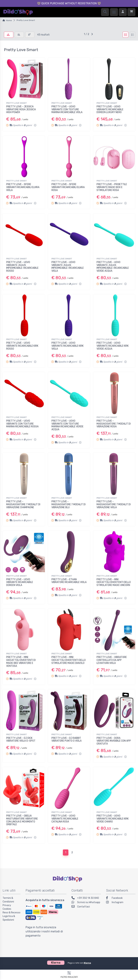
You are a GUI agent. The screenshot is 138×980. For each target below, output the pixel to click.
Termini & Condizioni (8, 900)
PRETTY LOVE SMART (16, 103)
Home (9, 20)
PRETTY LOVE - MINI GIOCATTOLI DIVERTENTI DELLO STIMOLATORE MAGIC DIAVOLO (69, 660)
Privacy (7, 905)
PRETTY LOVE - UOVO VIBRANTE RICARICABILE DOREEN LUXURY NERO (110, 110)
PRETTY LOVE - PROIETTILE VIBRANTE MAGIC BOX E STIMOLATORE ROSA (112, 187)
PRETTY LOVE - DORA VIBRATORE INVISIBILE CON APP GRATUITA (114, 741)
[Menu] (114, 12)
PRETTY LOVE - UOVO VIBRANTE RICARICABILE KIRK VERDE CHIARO (113, 819)
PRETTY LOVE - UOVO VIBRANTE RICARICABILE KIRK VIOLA (68, 346)
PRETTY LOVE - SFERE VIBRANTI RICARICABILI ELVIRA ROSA (68, 187)
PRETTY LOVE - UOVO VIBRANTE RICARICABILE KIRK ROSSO (22, 346)
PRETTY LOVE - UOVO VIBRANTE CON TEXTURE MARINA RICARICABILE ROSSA (22, 424)
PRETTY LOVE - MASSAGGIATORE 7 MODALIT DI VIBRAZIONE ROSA (114, 424)
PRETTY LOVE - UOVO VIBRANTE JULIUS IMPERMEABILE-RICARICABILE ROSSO (22, 267)
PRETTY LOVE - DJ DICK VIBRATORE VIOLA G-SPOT (21, 740)
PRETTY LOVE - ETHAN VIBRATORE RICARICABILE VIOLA (69, 581)
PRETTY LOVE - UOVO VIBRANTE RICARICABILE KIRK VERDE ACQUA (113, 346)
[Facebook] (121, 898)
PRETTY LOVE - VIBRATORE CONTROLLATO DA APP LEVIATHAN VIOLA (112, 660)
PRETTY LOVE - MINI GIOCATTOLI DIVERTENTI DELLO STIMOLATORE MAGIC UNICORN (114, 582)
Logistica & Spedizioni (9, 918)
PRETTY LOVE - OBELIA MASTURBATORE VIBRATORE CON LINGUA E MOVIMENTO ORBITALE (22, 820)
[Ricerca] (105, 12)
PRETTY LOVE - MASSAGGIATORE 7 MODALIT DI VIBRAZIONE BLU (68, 504)
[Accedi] (123, 12)
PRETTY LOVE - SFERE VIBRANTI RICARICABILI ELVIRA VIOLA (23, 187)
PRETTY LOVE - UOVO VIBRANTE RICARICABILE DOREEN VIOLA (20, 582)
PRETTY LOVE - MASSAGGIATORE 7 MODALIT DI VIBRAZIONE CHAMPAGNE (23, 504)
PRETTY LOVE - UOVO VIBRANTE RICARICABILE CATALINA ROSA (65, 819)
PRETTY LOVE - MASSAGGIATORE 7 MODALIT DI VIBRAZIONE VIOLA (114, 504)
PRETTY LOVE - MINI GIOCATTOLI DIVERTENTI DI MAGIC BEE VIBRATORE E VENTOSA (21, 661)
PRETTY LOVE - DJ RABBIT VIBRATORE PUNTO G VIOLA (66, 740)
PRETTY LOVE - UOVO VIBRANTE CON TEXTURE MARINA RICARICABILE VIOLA (67, 110)
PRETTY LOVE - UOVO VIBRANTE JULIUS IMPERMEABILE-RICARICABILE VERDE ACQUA (113, 267)
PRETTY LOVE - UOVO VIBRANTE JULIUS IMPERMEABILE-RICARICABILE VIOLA (68, 267)
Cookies (7, 909)
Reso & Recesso (11, 913)
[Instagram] (121, 903)
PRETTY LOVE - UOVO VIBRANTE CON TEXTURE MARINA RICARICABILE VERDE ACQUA (67, 425)
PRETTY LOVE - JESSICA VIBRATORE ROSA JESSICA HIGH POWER (21, 110)
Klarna (87, 963)
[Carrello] (131, 12)
